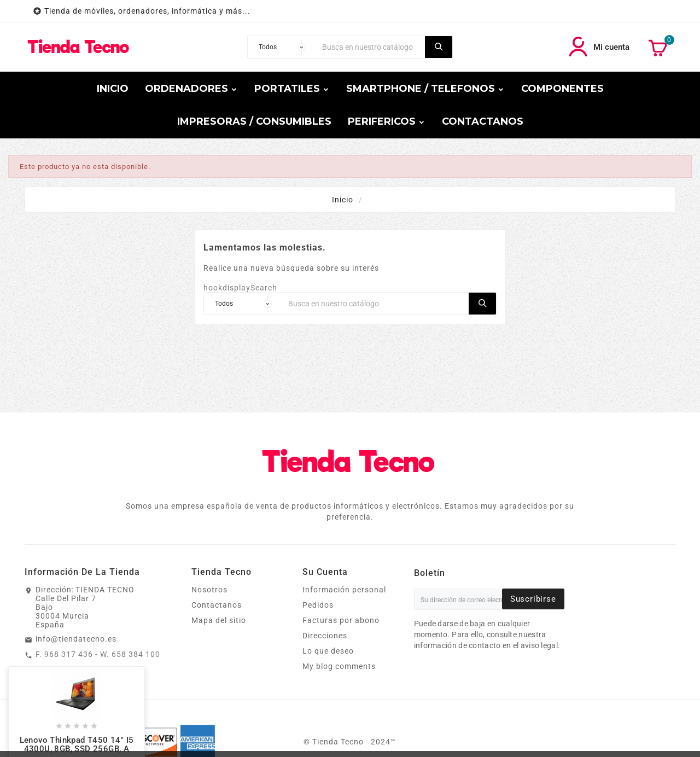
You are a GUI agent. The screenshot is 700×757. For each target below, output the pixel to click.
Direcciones (325, 636)
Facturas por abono (341, 620)
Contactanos (217, 605)
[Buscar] (371, 47)
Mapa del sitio (219, 620)
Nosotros (209, 590)
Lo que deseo (328, 651)
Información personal (344, 590)
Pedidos (318, 605)
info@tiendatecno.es (76, 639)
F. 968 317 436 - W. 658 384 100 (98, 654)
